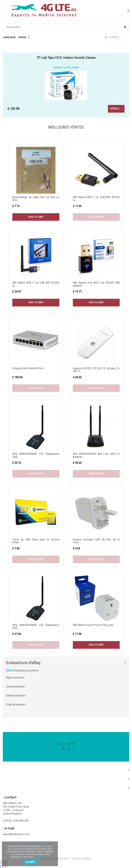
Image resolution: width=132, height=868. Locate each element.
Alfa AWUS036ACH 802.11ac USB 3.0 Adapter (96, 456)
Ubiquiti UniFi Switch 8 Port (28, 369)
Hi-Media (87, 859)
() (114, 37)
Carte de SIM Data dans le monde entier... (36, 542)
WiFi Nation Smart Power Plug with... (94, 626)
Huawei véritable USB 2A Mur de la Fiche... (96, 542)
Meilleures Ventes (66, 128)
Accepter (30, 862)
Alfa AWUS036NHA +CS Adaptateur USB (36, 456)
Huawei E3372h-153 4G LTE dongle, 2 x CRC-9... (96, 370)
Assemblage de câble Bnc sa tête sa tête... (36, 199)
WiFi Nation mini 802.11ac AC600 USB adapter (96, 285)
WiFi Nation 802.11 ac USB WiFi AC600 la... (96, 199)
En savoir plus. (42, 857)
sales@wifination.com (16, 835)
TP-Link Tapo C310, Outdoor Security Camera (66, 58)
